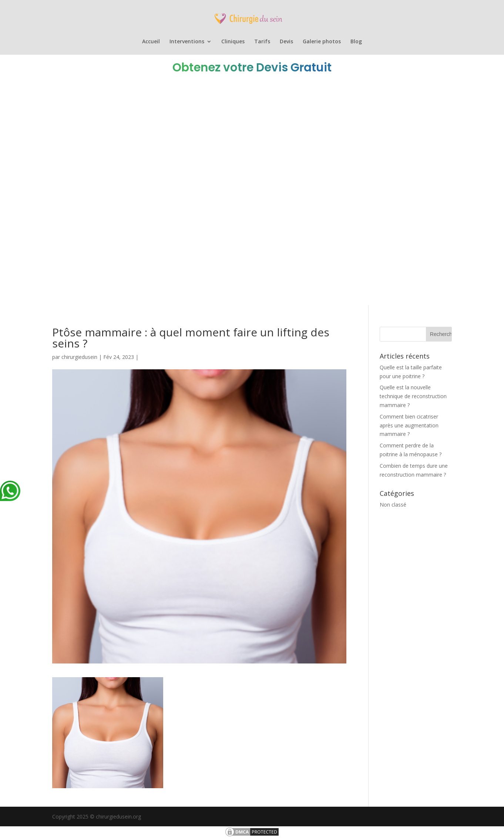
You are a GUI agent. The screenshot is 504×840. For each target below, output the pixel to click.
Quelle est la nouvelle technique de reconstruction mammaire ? (413, 396)
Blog (356, 42)
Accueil (151, 42)
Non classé (393, 505)
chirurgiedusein (79, 357)
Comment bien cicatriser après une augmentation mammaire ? (409, 425)
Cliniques (233, 42)
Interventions (187, 42)
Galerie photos (322, 42)
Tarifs (262, 42)
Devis (286, 42)
